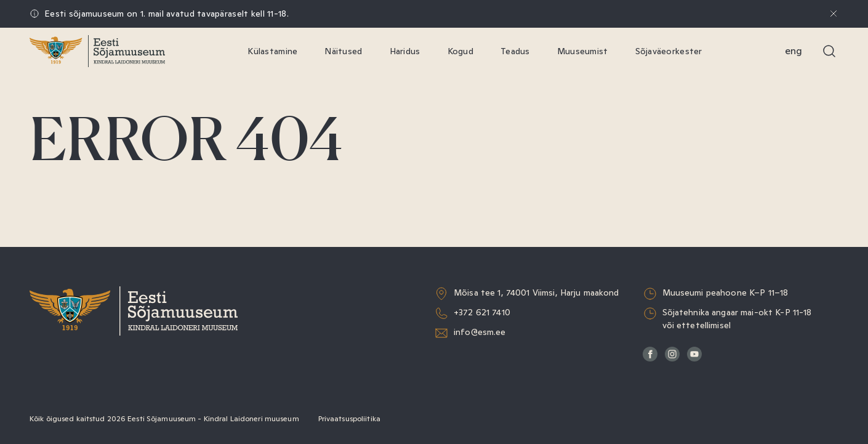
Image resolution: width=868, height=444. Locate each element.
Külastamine (272, 51)
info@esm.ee (480, 332)
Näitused (343, 51)
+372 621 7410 (482, 312)
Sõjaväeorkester (669, 51)
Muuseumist (583, 51)
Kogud (460, 51)
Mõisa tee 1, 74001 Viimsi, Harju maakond (536, 293)
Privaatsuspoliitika (349, 419)
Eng (794, 51)
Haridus (405, 51)
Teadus (515, 51)
